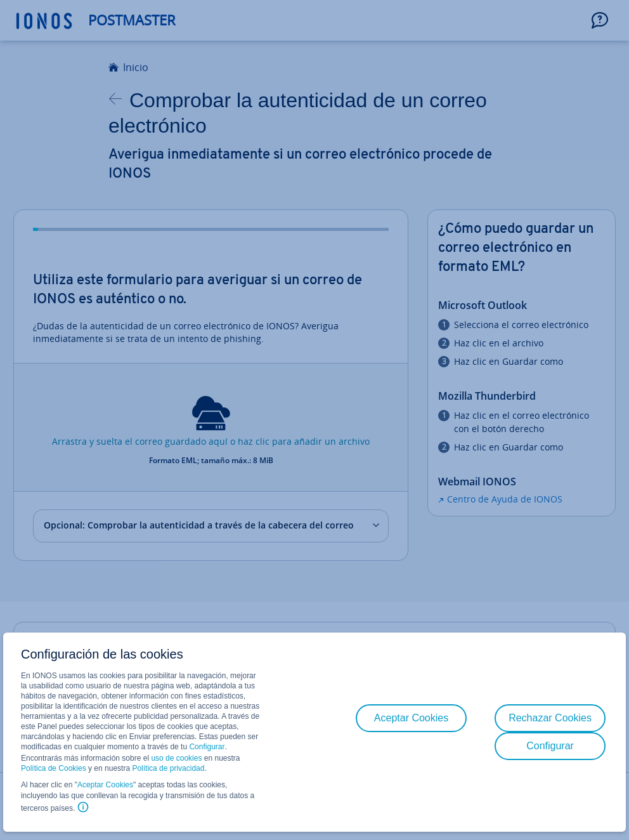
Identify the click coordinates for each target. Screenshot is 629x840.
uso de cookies (175, 758)
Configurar (207, 747)
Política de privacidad (168, 768)
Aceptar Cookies (105, 785)
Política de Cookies (54, 768)
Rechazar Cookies (550, 718)
